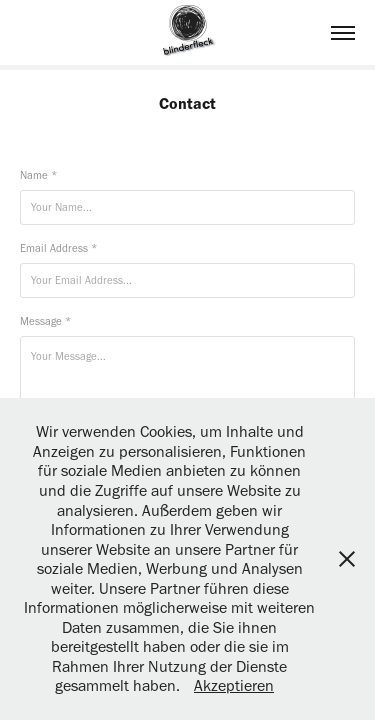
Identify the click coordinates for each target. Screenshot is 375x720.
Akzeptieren (234, 685)
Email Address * (58, 248)
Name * (38, 175)
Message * (45, 321)
